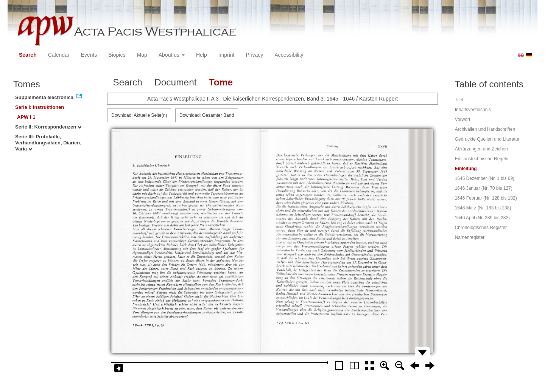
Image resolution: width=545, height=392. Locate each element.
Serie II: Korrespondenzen (48, 127)
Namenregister (470, 237)
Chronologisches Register (481, 228)
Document (176, 82)
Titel (459, 100)
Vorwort (463, 119)
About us (172, 55)
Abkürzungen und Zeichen (481, 149)
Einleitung (466, 169)
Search (28, 55)
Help (202, 55)
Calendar (59, 55)
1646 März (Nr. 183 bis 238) (483, 208)
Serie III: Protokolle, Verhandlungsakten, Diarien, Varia (48, 143)
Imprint (227, 55)
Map (142, 55)
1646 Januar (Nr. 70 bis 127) (484, 188)
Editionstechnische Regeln (482, 159)
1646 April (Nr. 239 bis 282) (482, 218)
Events (89, 55)
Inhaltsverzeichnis (473, 110)
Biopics (117, 55)
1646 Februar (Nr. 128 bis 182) (486, 198)
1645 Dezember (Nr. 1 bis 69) (485, 178)
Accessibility (289, 55)
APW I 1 (26, 117)
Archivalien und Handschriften (485, 129)
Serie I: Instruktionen (40, 107)
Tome (221, 82)
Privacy (254, 55)
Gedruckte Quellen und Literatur (487, 139)
